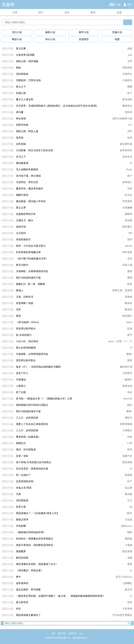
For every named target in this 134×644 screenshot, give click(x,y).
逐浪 (18, 316)
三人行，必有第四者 (27, 418)
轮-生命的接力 (24, 335)
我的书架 (62, 633)
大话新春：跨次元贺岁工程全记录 (35, 150)
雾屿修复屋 (22, 163)
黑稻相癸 (127, 68)
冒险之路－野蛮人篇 (27, 131)
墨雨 (130, 271)
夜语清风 (127, 99)
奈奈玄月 (127, 157)
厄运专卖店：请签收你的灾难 (32, 469)
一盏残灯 (127, 380)
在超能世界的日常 (26, 214)
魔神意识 (127, 106)
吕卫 (130, 501)
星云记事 (21, 49)
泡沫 (130, 392)
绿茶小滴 (127, 265)
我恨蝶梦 (21, 551)
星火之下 (21, 87)
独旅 (18, 68)
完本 (67, 12)
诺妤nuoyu (127, 526)
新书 (93, 12)
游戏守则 (21, 227)
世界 (130, 602)
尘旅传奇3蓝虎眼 (25, 55)
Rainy (129, 169)
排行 (41, 12)
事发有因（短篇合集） (28, 437)
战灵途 (20, 138)
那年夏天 (127, 227)
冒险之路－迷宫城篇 (27, 61)
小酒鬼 (129, 545)
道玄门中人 (22, 373)
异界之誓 (21, 507)
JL (131, 571)
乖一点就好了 (23, 475)
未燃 (130, 558)
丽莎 (130, 405)
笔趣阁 (8, 5)
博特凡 (129, 418)
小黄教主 (127, 430)
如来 (130, 284)
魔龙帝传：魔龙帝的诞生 (30, 189)
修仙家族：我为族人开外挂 (31, 201)
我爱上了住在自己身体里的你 (32, 424)
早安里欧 (127, 201)
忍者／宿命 (22, 456)
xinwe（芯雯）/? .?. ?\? (120, 341)
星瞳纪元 (21, 443)
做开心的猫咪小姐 (122, 119)
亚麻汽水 (127, 456)
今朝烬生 (127, 74)
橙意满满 (127, 462)
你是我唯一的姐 (25, 303)
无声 (130, 61)
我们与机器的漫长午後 (28, 278)
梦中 (18, 577)
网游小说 (17, 39)
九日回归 (21, 233)
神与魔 (20, 112)
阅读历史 (73, 633)
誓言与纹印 (22, 265)
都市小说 (84, 32)
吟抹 (130, 437)
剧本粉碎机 (126, 150)
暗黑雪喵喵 (126, 424)
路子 (130, 176)
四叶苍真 (127, 252)
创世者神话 (22, 583)
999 (130, 233)
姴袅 (130, 329)
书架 (118, 5)
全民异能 (21, 144)
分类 (15, 12)
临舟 (130, 138)
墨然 (130, 564)
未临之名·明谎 (24, 488)
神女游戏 (21, 119)
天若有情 (127, 609)
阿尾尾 (129, 475)
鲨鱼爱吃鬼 (126, 144)
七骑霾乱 (127, 583)
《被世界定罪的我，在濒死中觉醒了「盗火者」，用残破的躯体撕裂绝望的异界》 (61, 596)
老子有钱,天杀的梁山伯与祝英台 (34, 462)
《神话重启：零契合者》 (30, 571)
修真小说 (50, 32)
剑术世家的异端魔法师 (28, 252)
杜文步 (129, 195)
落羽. (130, 513)
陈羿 (130, 450)
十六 (130, 125)
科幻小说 (50, 39)
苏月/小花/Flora (124, 577)
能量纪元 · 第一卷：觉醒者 (31, 284)
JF (131, 163)
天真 (18, 494)
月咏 (130, 189)
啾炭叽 (129, 303)
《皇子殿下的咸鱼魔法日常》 (32, 259)
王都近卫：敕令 (25, 220)
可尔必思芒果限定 (122, 615)
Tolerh (129, 322)
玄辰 (130, 259)
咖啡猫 (129, 539)
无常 (18, 310)
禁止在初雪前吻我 (26, 348)
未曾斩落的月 (23, 240)
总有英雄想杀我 (25, 481)
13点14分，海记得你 (27, 341)
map (81, 633)
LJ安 (130, 443)
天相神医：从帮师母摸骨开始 (32, 271)
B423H (129, 246)
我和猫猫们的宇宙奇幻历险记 (32, 405)
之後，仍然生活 (25, 297)
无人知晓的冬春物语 (27, 169)
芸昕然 (129, 112)
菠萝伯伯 (127, 386)
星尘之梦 (21, 208)
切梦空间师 (22, 125)
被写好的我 (22, 558)
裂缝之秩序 (22, 520)
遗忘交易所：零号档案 (28, 590)
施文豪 (129, 494)
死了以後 (21, 392)
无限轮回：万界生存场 (28, 80)
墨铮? (129, 354)
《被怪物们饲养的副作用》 (31, 532)
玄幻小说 (17, 32)
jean (130, 55)
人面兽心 (21, 386)
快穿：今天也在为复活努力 (31, 246)
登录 (130, 5)
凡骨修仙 (21, 380)
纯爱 (117, 39)
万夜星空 (127, 373)
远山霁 (129, 488)
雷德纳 (129, 297)
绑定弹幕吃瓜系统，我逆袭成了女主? (36, 564)
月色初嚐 (21, 526)
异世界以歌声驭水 (26, 329)
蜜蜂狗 (129, 214)
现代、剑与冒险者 (26, 450)
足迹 (119, 12)
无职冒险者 (22, 74)
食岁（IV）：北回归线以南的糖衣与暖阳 (38, 367)
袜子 (130, 93)
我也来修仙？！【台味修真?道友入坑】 (38, 513)
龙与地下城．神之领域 (28, 176)
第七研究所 (22, 602)
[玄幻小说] (8, 49)
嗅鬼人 (20, 290)
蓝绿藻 (129, 220)
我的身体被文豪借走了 (28, 615)
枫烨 (130, 532)
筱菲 (130, 240)
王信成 (129, 520)
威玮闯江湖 (126, 367)
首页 (53, 633)
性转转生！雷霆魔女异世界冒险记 (35, 539)
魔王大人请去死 (25, 99)
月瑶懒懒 (127, 208)
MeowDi (128, 399)
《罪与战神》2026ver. (28, 322)
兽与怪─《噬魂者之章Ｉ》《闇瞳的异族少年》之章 (44, 399)
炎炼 (130, 49)
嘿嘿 (130, 87)
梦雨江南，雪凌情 (122, 290)
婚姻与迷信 (22, 195)
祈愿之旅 (21, 93)
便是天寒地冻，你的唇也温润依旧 (35, 545)
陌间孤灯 (127, 316)
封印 (18, 609)
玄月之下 (21, 157)
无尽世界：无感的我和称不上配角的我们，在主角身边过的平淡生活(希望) (56, 106)
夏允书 (129, 590)
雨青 (130, 360)
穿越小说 (117, 32)
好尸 (130, 481)
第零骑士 (127, 182)
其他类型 (84, 39)
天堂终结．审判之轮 (27, 182)
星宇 (130, 335)
